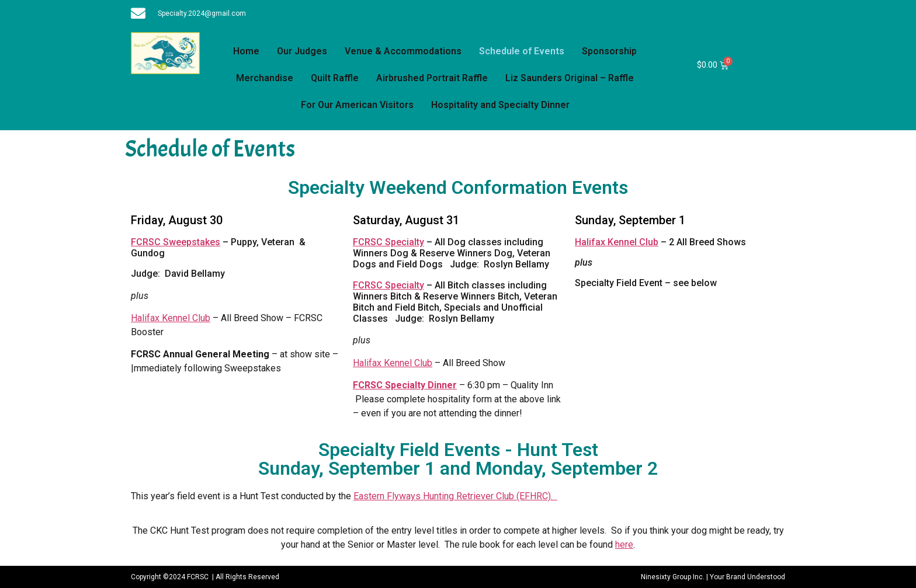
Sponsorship (609, 51)
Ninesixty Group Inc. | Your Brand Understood (713, 577)
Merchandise (265, 78)
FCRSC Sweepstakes (176, 242)
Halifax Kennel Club (171, 318)
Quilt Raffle (335, 78)
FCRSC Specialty (388, 242)
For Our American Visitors (357, 105)
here (624, 544)
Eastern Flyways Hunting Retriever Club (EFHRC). (455, 496)
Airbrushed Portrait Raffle (432, 78)
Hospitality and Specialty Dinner (500, 105)
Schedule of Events (522, 51)
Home (246, 51)
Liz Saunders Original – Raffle (570, 78)
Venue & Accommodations (403, 51)
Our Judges (302, 51)
